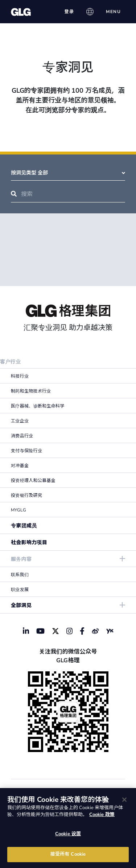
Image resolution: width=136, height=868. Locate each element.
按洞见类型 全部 (68, 173)
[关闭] (124, 800)
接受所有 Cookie (68, 854)
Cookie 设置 (68, 834)
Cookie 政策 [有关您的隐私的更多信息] (102, 815)
